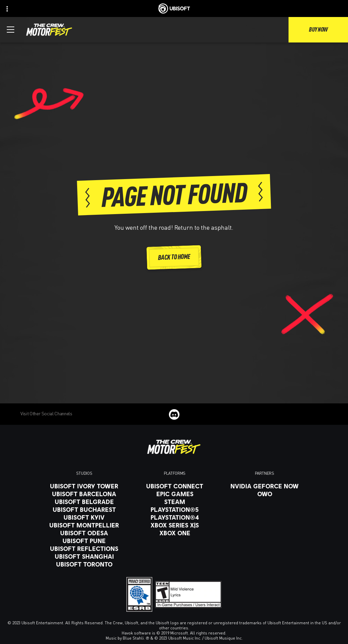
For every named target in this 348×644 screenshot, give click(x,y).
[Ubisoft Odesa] (84, 533)
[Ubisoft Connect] (175, 486)
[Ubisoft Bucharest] (84, 509)
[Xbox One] (175, 533)
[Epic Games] (175, 494)
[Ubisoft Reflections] (84, 549)
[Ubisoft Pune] (84, 541)
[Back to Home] (174, 257)
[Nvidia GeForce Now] (265, 486)
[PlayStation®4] (175, 517)
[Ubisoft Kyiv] (84, 517)
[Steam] (175, 502)
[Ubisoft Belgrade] (84, 502)
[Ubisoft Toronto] (84, 564)
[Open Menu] (11, 30)
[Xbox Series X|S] (175, 525)
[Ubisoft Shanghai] (84, 556)
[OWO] (265, 494)
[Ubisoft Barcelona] (84, 494)
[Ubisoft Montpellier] (84, 525)
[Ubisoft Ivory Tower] (84, 486)
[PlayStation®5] (175, 509)
